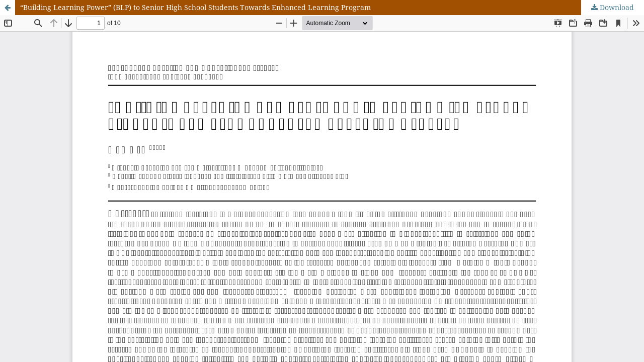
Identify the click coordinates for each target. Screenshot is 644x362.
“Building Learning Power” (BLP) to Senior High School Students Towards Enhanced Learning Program (195, 7)
